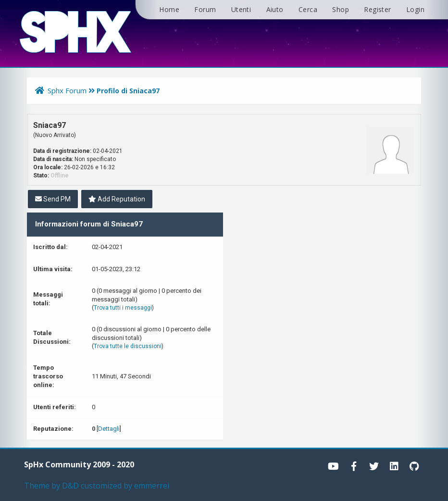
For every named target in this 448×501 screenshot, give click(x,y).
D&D (70, 486)
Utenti (241, 9)
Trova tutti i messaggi (123, 308)
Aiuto (275, 9)
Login (415, 9)
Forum (205, 9)
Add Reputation (117, 199)
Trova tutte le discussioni (128, 346)
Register (377, 9)
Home (169, 9)
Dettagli (109, 429)
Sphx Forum (67, 90)
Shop (341, 9)
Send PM (53, 199)
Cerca (308, 9)
